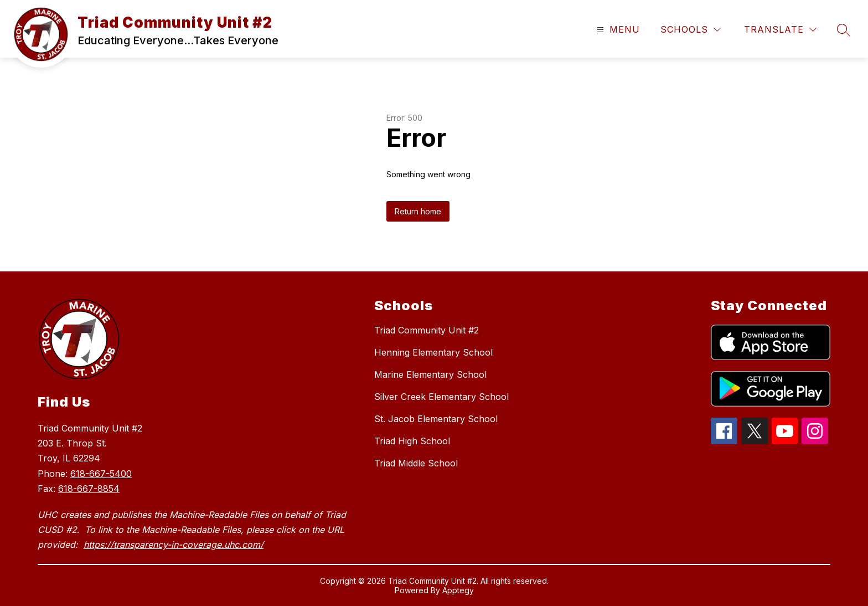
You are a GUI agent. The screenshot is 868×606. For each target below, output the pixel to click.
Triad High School (412, 441)
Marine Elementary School (430, 374)
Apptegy (458, 590)
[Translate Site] (780, 30)
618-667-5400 (101, 474)
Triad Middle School (416, 463)
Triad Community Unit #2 (427, 330)
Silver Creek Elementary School (441, 397)
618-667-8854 (89, 489)
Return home (418, 211)
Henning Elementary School (433, 352)
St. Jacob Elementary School (436, 419)
